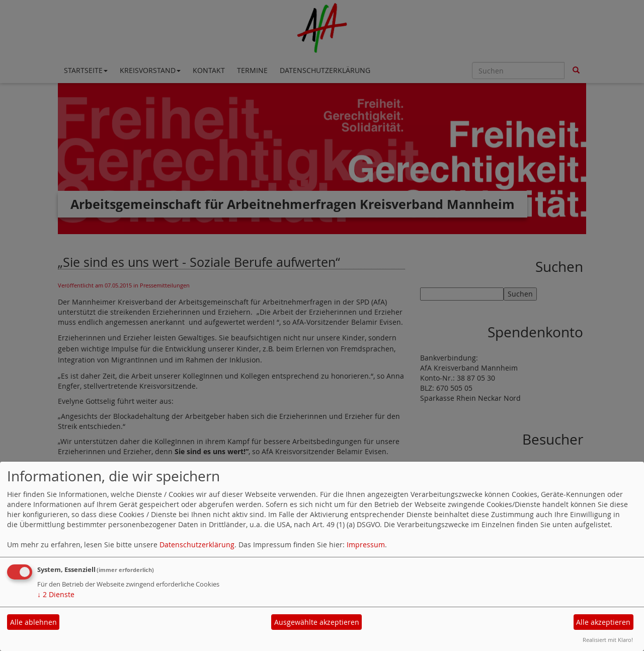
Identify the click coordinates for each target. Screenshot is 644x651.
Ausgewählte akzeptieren (317, 622)
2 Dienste (56, 594)
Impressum (366, 545)
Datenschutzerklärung (197, 545)
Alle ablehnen (33, 622)
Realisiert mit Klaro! (608, 640)
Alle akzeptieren (603, 622)
